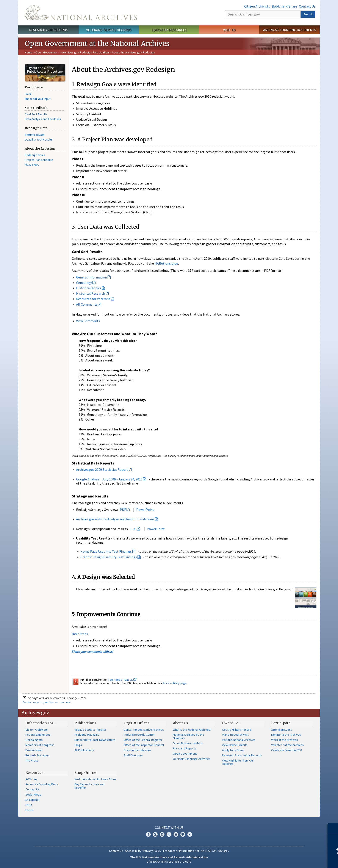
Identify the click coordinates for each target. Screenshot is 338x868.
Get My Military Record (237, 730)
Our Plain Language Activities (192, 759)
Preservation (34, 750)
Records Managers (38, 755)
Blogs (78, 745)
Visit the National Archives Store (95, 779)
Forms (30, 810)
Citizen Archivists (257, 6)
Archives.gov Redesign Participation (86, 52)
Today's (90, 730)
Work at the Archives (285, 740)
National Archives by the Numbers (189, 736)
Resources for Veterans (93, 299)
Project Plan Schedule (39, 160)
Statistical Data (35, 135)
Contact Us (307, 6)
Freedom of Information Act (181, 851)
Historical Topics (89, 288)
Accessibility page (175, 683)
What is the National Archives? (192, 730)
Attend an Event (281, 730)
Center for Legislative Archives (144, 730)
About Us (181, 723)
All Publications (84, 750)
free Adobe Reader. (122, 680)
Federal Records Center (139, 735)
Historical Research (91, 293)
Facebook (148, 834)
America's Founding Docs (42, 784)
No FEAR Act (209, 851)
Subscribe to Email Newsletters (95, 740)
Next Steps (32, 164)
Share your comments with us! (93, 652)
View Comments (88, 321)
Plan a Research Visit (235, 735)
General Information (92, 277)
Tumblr (169, 834)
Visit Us (229, 30)
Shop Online (85, 773)
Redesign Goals (35, 155)
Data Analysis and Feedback (43, 119)
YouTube (176, 834)
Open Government (48, 52)
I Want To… (231, 723)
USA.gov (224, 851)
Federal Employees (38, 735)
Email (28, 94)
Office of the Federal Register (143, 740)
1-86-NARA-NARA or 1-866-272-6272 (169, 862)
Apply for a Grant (233, 750)
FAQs (29, 805)
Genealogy (84, 283)
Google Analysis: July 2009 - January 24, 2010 (109, 479)
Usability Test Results (39, 139)
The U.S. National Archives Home (81, 13)
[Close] (333, 828)
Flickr (190, 834)
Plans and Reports (185, 748)
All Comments (87, 304)
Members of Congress (40, 745)
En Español (32, 800)
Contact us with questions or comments (47, 702)
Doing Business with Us (188, 743)
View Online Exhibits (235, 745)
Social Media (34, 794)
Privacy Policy (152, 851)
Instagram (162, 834)
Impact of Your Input (38, 99)
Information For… (41, 723)
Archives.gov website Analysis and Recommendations (115, 519)
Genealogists (34, 740)
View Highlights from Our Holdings (238, 762)
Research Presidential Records (242, 755)
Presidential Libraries (138, 750)
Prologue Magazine (87, 735)
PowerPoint (145, 510)
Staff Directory (133, 755)
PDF (123, 510)
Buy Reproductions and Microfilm (90, 786)
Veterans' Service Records (109, 30)
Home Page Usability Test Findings (106, 551)
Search (308, 14)
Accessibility (133, 851)
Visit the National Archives (239, 740)
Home (29, 52)
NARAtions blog (166, 263)
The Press (32, 760)
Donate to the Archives (286, 735)
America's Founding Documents (290, 30)
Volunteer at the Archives (287, 745)
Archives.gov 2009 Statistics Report (102, 469)
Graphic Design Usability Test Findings (109, 557)
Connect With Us (169, 827)
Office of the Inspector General (144, 745)
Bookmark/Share (284, 6)
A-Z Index (31, 779)
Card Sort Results (36, 114)
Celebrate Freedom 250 (286, 750)
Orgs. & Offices (137, 723)
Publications (85, 723)
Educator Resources (169, 30)
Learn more (300, 860)
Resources (34, 773)
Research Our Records (48, 30)
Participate (281, 723)
